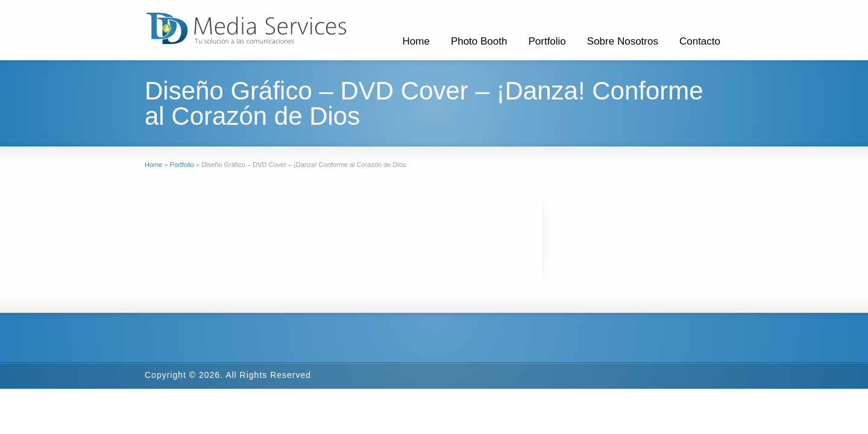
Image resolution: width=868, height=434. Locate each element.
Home (416, 41)
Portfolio (547, 41)
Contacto (700, 41)
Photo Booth (479, 41)
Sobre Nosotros (623, 41)
